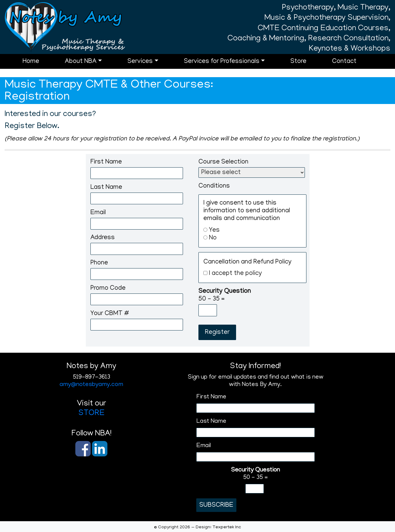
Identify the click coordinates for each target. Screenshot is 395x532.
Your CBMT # (110, 314)
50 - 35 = (225, 296)
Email (98, 213)
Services (148, 66)
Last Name (106, 188)
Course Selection (223, 162)
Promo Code (108, 289)
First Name (106, 162)
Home (39, 66)
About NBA (89, 66)
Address (103, 238)
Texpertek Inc (227, 527)
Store (306, 66)
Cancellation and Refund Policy (247, 262)
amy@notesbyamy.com (91, 385)
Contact (352, 66)
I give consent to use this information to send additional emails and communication (247, 211)
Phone (99, 263)
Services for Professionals (230, 66)
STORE (91, 414)
